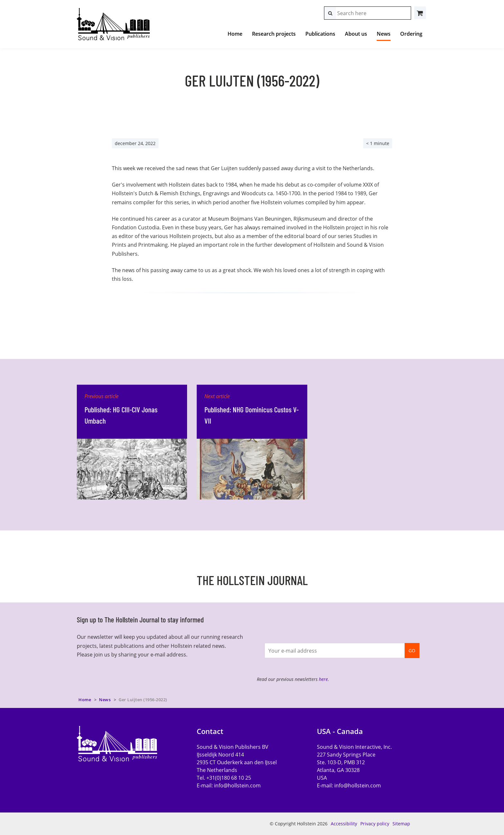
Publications (320, 34)
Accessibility (344, 824)
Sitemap (401, 824)
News (384, 34)
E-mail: (229, 785)
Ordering (411, 34)
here (323, 679)
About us (356, 34)
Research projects (274, 34)
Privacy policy (375, 824)
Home (235, 34)
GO (412, 651)
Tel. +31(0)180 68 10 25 (224, 778)
